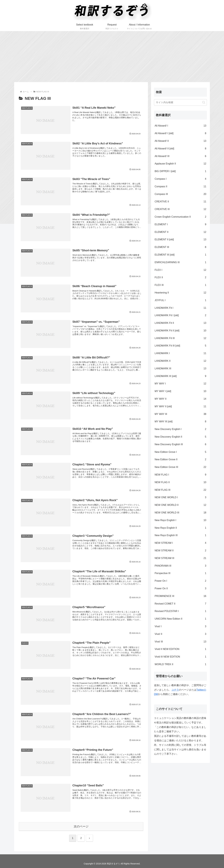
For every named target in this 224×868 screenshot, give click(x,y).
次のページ (81, 826)
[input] (180, 102)
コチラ (175, 690)
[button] (204, 102)
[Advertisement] (112, 57)
